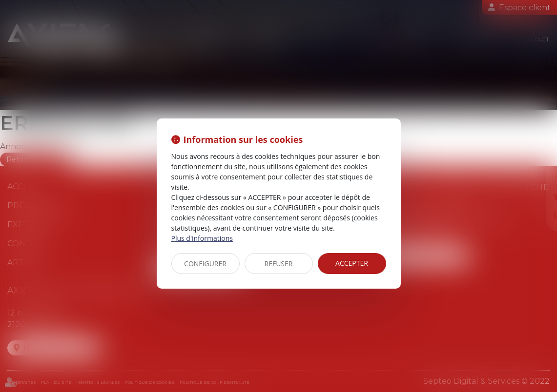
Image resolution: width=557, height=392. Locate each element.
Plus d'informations (202, 238)
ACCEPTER (352, 263)
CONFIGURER (205, 264)
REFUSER (279, 264)
